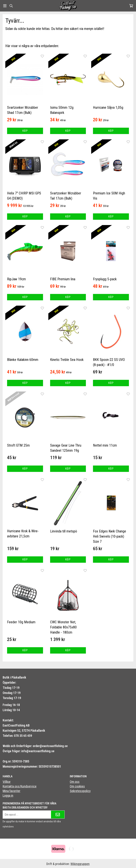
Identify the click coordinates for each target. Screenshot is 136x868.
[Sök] (11, 6)
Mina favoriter (12, 791)
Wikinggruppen (80, 864)
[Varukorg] (131, 6)
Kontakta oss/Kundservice (20, 786)
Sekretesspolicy (80, 791)
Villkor (7, 782)
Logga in (8, 795)
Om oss (75, 782)
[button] (25, 131)
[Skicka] (58, 815)
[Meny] (5, 6)
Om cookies (77, 786)
